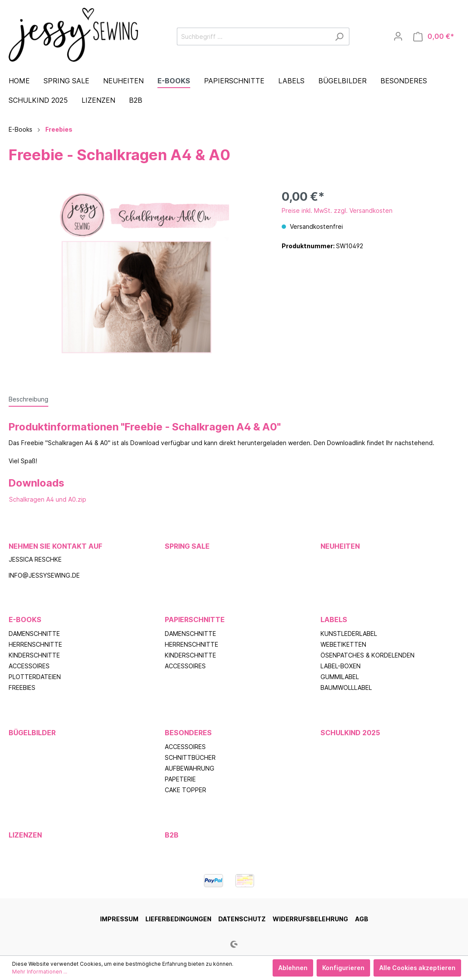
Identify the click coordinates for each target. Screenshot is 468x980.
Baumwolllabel (346, 688)
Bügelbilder (32, 733)
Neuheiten (340, 546)
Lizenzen (25, 835)
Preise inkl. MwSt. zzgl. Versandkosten (337, 210)
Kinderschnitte (34, 655)
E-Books (25, 620)
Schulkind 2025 (350, 733)
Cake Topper (185, 790)
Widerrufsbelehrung (310, 919)
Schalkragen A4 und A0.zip (48, 499)
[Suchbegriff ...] (253, 36)
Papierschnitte (195, 620)
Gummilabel (340, 677)
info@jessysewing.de (44, 575)
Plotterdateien (35, 677)
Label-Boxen (341, 666)
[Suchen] (339, 36)
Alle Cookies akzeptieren (417, 968)
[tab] (28, 399)
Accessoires (29, 666)
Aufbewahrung (190, 768)
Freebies (22, 688)
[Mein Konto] (398, 36)
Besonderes (188, 733)
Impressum (119, 919)
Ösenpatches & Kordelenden (367, 655)
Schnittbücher (190, 757)
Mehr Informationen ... (40, 972)
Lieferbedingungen (178, 919)
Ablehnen (293, 968)
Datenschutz (242, 919)
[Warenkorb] (434, 36)
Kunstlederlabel (349, 634)
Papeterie (180, 779)
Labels (334, 620)
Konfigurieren (343, 968)
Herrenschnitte (35, 644)
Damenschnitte (34, 634)
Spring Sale (187, 546)
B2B (172, 835)
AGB (362, 919)
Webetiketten (343, 644)
